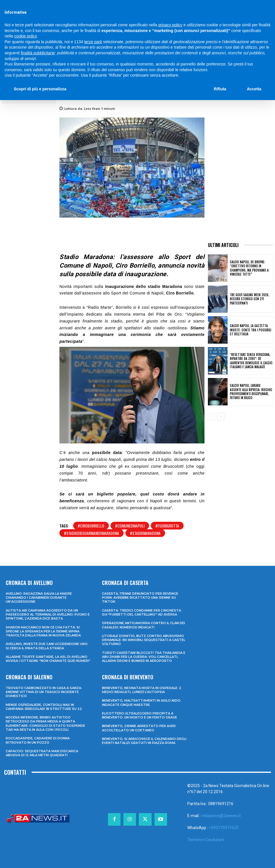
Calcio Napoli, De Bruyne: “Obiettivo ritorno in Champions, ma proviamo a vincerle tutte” (249, 268)
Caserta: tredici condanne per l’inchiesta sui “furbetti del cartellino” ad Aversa (141, 612)
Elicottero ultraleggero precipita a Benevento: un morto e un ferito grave (139, 715)
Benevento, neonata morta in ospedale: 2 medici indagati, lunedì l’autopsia (142, 690)
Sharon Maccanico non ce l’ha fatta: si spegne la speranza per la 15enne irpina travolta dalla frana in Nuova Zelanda (43, 631)
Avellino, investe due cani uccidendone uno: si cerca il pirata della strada (47, 646)
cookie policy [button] (25, 36)
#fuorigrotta (167, 526)
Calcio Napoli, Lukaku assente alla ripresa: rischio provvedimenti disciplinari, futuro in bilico (251, 392)
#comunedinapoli (130, 526)
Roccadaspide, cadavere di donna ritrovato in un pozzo (38, 740)
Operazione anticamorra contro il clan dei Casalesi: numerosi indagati (143, 625)
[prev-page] (211, 417)
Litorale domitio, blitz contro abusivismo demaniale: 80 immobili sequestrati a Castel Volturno (144, 640)
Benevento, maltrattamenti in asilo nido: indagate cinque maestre (141, 702)
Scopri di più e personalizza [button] (40, 89)
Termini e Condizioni (206, 840)
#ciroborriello (91, 526)
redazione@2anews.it (221, 816)
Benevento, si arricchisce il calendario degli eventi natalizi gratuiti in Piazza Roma (144, 741)
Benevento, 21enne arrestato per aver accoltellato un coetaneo (139, 728)
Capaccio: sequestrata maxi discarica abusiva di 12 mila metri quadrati (42, 753)
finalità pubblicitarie (38, 53)
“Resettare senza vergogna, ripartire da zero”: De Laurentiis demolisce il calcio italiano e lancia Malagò (251, 361)
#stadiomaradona (145, 533)
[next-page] (221, 417)
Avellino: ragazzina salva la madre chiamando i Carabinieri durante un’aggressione (39, 598)
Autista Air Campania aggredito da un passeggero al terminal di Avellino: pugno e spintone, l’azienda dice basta (48, 615)
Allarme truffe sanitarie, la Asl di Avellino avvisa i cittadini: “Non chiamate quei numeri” (48, 659)
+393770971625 (224, 828)
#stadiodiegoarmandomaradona (92, 533)
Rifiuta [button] (220, 89)
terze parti (93, 42)
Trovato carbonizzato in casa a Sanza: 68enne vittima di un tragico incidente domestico (44, 692)
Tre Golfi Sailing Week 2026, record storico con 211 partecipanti (250, 299)
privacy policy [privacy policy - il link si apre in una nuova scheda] (170, 25)
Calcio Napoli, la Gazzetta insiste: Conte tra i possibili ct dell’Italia (251, 330)
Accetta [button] (254, 89)
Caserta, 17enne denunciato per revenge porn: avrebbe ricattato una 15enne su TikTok (140, 598)
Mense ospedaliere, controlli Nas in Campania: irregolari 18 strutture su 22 (44, 707)
